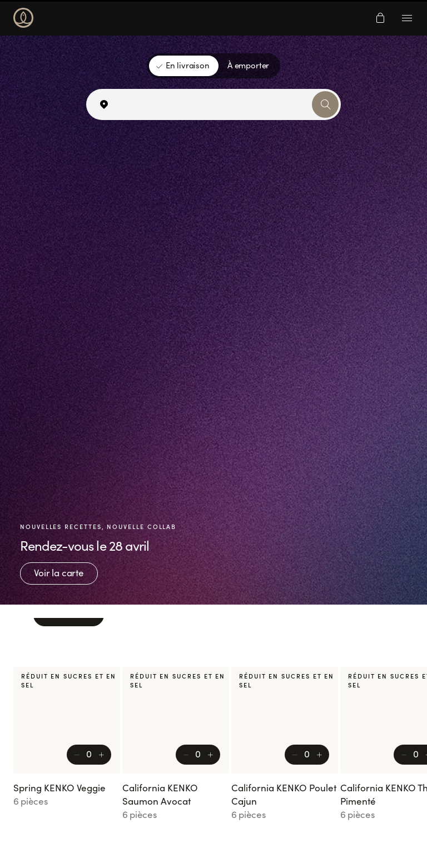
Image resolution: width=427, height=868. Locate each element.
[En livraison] (184, 66)
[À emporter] (248, 66)
